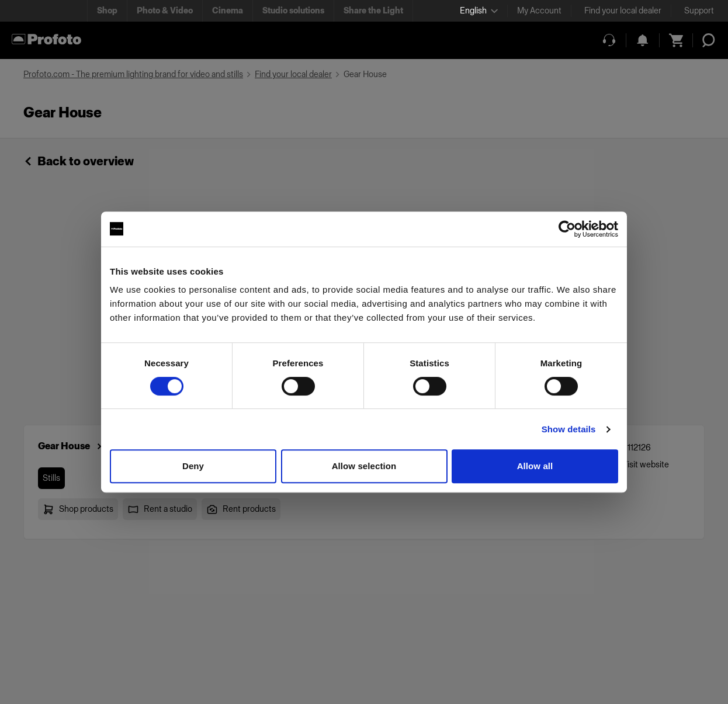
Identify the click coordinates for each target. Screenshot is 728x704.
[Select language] (479, 11)
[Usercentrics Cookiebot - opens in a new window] (567, 229)
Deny (193, 466)
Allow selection (364, 466)
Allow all (535, 466)
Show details (569, 429)
